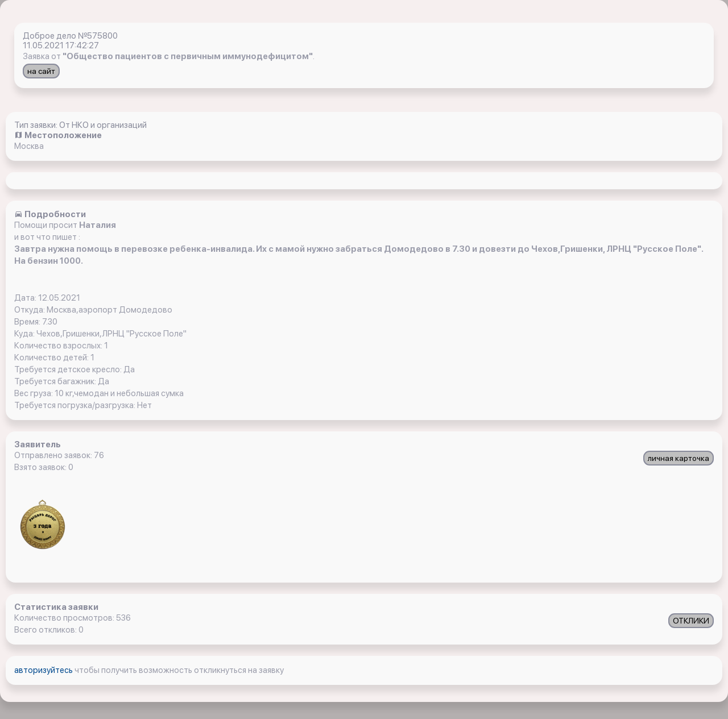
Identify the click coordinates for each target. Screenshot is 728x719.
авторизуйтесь (44, 670)
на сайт (41, 71)
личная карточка (679, 458)
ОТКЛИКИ (691, 621)
